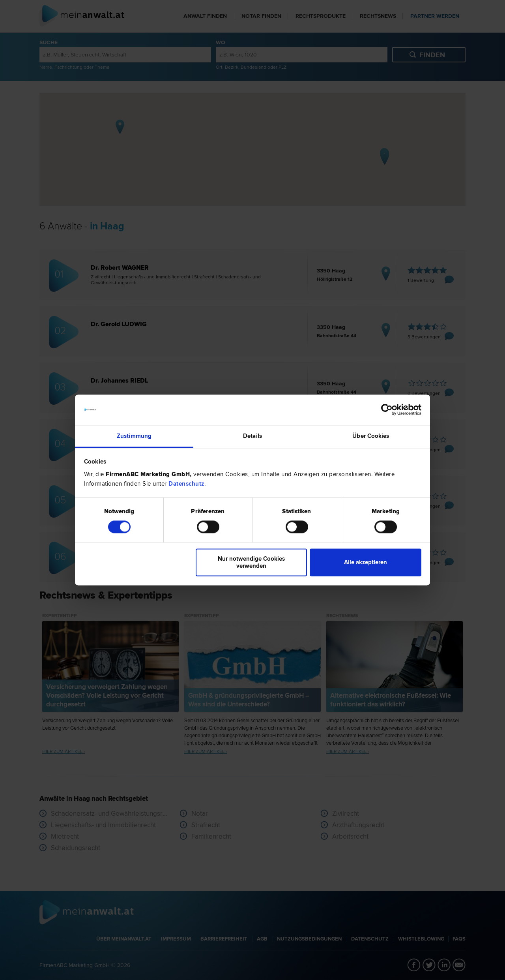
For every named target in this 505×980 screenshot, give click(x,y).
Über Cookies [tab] (371, 436)
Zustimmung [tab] (134, 436)
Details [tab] (252, 436)
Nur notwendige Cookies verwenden (251, 562)
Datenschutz (186, 484)
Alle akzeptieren (366, 562)
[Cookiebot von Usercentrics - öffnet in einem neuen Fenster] (387, 410)
